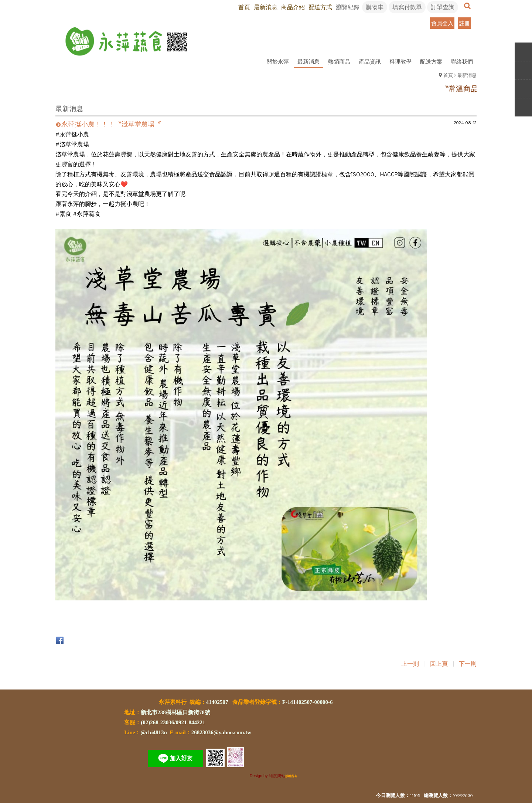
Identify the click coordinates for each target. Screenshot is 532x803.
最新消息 (467, 75)
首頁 (448, 75)
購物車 (375, 7)
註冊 (464, 23)
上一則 (410, 663)
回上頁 (439, 663)
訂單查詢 (443, 7)
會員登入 (442, 23)
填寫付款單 (407, 7)
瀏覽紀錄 (348, 7)
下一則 (468, 663)
